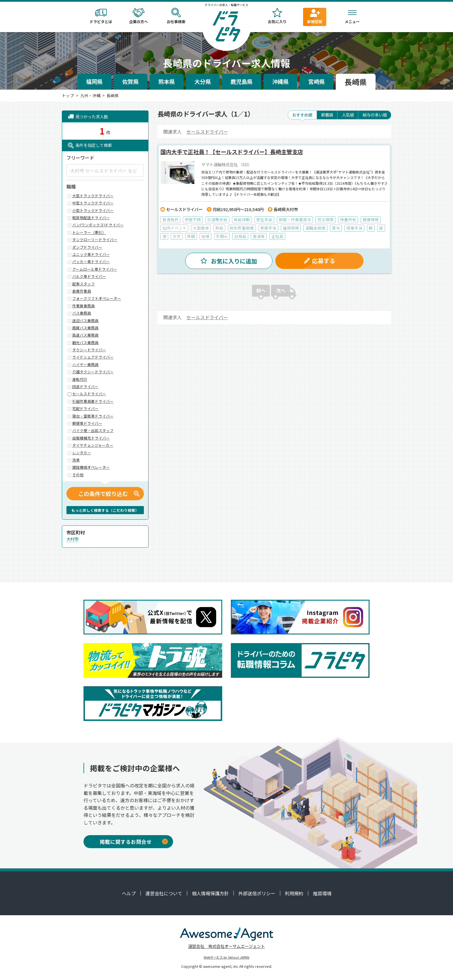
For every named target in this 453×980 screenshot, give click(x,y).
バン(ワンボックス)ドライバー (98, 225)
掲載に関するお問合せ (134, 842)
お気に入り (277, 16)
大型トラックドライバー (93, 196)
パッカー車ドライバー (91, 262)
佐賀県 (130, 82)
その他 (78, 475)
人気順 (348, 115)
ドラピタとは (101, 16)
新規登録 (315, 16)
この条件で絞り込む (103, 494)
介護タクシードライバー (93, 372)
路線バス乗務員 (85, 328)
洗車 (76, 460)
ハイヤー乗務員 (85, 365)
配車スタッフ (83, 284)
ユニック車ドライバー (91, 255)
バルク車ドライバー (89, 277)
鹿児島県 (242, 82)
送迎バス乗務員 (85, 321)
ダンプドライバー (87, 247)
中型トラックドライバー (93, 203)
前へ (261, 294)
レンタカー (82, 453)
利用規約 (294, 893)
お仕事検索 (176, 16)
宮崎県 (316, 82)
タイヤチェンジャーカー (93, 445)
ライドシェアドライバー (93, 357)
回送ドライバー (85, 387)
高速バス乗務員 (85, 335)
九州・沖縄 (90, 95)
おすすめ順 (302, 115)
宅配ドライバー (85, 409)
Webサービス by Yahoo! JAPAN (226, 957)
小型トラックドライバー (93, 211)
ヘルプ (129, 893)
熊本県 (167, 82)
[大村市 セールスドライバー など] (105, 171)
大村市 (73, 539)
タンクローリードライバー (95, 240)
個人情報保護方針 (210, 893)
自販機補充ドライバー (91, 438)
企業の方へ (138, 16)
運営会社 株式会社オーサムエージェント (226, 946)
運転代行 (80, 380)
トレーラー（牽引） (89, 233)
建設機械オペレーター (91, 467)
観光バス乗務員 (85, 343)
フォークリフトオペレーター (97, 299)
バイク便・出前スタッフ (93, 431)
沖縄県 (280, 82)
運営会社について (164, 893)
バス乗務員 (82, 313)
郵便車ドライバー (87, 423)
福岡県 (94, 82)
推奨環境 (322, 893)
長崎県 (356, 82)
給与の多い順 (375, 115)
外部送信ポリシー (257, 893)
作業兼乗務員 (83, 306)
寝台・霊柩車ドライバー (93, 416)
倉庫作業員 (82, 291)
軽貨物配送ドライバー (91, 218)
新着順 (327, 115)
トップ (68, 95)
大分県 (203, 82)
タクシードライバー (89, 350)
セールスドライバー (207, 132)
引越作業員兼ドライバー (93, 402)
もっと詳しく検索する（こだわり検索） (105, 510)
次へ (281, 294)
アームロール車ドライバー (95, 269)
